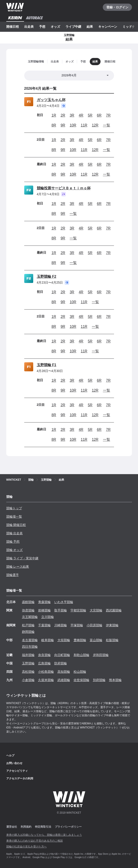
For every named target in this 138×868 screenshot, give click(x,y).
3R (72, 115)
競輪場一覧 (14, 517)
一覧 (107, 125)
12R (95, 125)
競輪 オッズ (15, 550)
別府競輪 (99, 680)
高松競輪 (28, 672)
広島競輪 (44, 663)
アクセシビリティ (17, 771)
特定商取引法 (43, 827)
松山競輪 (80, 672)
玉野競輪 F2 (47, 277)
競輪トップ (14, 508)
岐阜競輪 (48, 640)
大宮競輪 (96, 610)
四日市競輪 (30, 647)
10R (73, 125)
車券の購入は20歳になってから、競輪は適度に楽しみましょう (44, 835)
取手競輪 (61, 610)
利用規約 (26, 827)
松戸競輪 (28, 625)
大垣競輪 (64, 640)
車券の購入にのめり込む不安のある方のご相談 (35, 841)
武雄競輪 (64, 680)
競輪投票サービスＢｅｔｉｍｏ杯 (64, 188)
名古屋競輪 (30, 640)
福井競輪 (28, 655)
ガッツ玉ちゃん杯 (51, 100)
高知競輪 (64, 672)
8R (54, 125)
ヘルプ (10, 755)
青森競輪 (44, 602)
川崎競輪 (61, 625)
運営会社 (12, 827)
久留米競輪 (46, 680)
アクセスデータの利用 (20, 778)
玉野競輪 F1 (47, 365)
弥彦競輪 (28, 610)
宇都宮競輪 (78, 610)
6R (99, 115)
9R (63, 125)
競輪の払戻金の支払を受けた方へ (26, 847)
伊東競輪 (112, 625)
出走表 (29, 27)
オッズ (55, 27)
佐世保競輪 (81, 680)
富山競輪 (96, 640)
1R (54, 115)
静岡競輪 (28, 632)
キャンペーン (108, 27)
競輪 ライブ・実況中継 (22, 558)
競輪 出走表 (15, 533)
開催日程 (13, 27)
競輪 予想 (13, 542)
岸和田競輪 (101, 655)
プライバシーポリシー (68, 827)
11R (84, 125)
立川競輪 (48, 617)
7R (108, 115)
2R (63, 115)
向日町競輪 (62, 655)
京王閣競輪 (30, 617)
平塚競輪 (77, 625)
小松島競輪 (46, 672)
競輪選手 (13, 575)
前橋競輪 (44, 610)
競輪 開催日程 (16, 525)
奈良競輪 (44, 655)
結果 (90, 27)
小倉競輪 (28, 680)
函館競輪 (28, 602)
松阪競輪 (112, 640)
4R (81, 115)
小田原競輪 (94, 625)
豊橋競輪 (80, 640)
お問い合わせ (14, 763)
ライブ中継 (73, 27)
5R (90, 115)
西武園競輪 (114, 610)
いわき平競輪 (64, 602)
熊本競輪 (115, 680)
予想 (42, 27)
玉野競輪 (28, 663)
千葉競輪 (44, 625)
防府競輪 (61, 663)
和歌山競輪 (81, 655)
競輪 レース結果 (18, 567)
